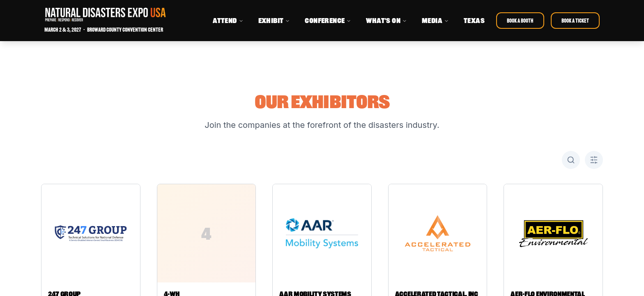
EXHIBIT (274, 21)
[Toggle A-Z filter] (594, 160)
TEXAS (474, 21)
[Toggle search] (571, 160)
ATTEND (228, 21)
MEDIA (435, 21)
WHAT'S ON (386, 21)
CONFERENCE (328, 21)
